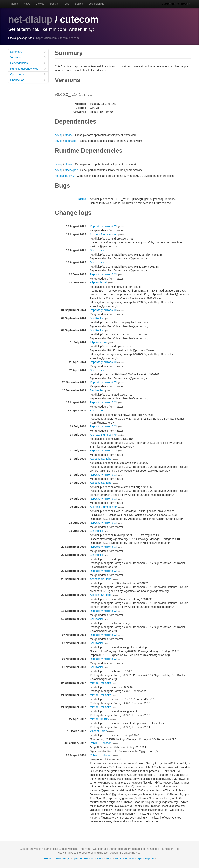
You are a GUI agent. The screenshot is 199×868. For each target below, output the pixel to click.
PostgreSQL (63, 858)
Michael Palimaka (100, 683)
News (27, 4)
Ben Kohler (96, 318)
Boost (109, 858)
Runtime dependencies (28, 68)
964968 (81, 199)
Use (67, 4)
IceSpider (149, 858)
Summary (28, 52)
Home (14, 4)
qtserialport (71, 141)
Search (79, 4)
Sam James (97, 250)
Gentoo (49, 858)
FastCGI (89, 858)
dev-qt (59, 135)
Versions (28, 57)
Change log (28, 80)
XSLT (100, 858)
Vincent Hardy (98, 731)
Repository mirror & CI (103, 226)
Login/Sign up (97, 4)
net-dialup (30, 19)
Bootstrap (135, 858)
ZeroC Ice (121, 858)
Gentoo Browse (176, 4)
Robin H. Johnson (101, 743)
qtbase (69, 135)
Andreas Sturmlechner (103, 234)
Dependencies (28, 63)
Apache (77, 858)
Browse (40, 4)
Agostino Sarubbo (101, 458)
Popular (55, 4)
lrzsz (72, 176)
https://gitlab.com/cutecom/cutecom (57, 38)
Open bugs (28, 74)
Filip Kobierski (98, 282)
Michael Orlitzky (99, 719)
